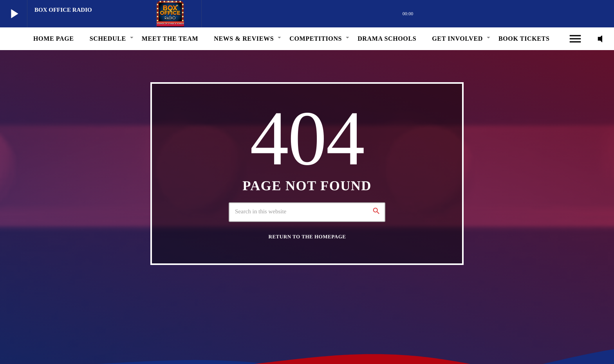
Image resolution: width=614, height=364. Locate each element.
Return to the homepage (307, 237)
